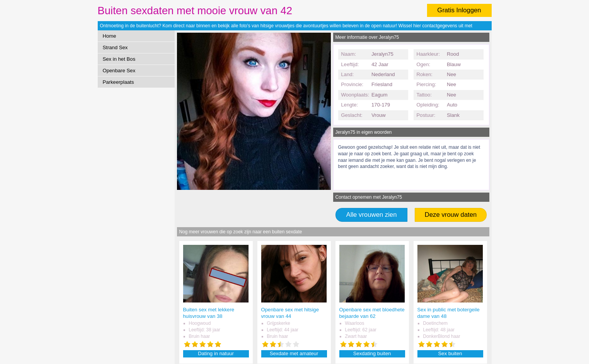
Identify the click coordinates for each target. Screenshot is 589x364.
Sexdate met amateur (294, 353)
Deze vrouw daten (451, 215)
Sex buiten (450, 353)
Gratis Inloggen (459, 10)
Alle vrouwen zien (372, 215)
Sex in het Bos (119, 59)
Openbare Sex (119, 71)
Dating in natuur (216, 353)
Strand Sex (115, 47)
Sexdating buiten (372, 353)
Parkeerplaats (118, 82)
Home (109, 36)
